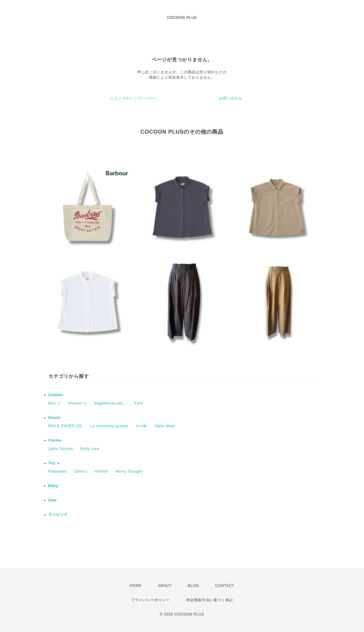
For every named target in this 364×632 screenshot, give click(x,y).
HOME (136, 586)
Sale (53, 500)
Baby (53, 486)
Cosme (55, 440)
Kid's (139, 403)
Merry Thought (129, 471)
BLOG (193, 586)
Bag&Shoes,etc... (111, 403)
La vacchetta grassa (109, 426)
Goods (55, 418)
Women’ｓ (78, 403)
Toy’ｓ (54, 463)
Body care (90, 449)
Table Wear (165, 426)
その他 (141, 426)
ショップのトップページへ (133, 98)
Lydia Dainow (61, 449)
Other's (80, 471)
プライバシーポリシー (150, 600)
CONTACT (225, 586)
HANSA (102, 471)
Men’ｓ (55, 403)
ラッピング (58, 515)
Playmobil (57, 471)
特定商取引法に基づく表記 (210, 600)
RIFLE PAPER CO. (66, 426)
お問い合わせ (231, 98)
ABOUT (165, 586)
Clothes (56, 395)
